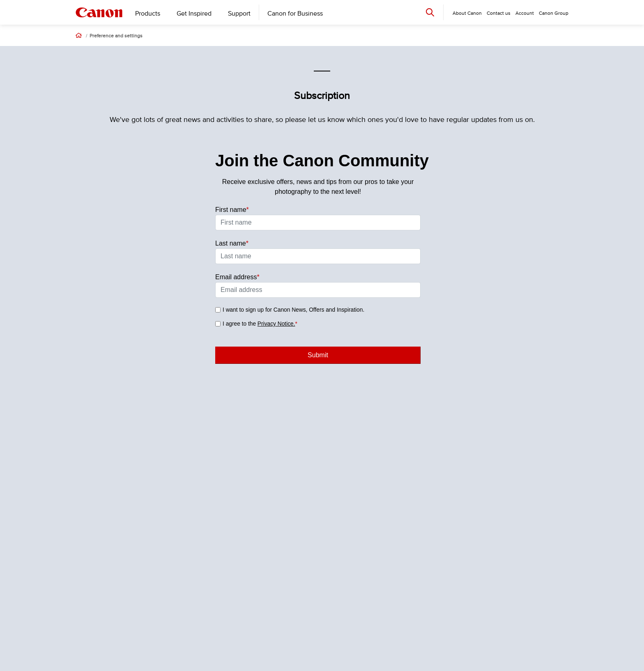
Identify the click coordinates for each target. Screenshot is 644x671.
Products (148, 14)
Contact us (499, 13)
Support (239, 14)
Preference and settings (116, 36)
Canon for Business (295, 14)
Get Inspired (194, 14)
